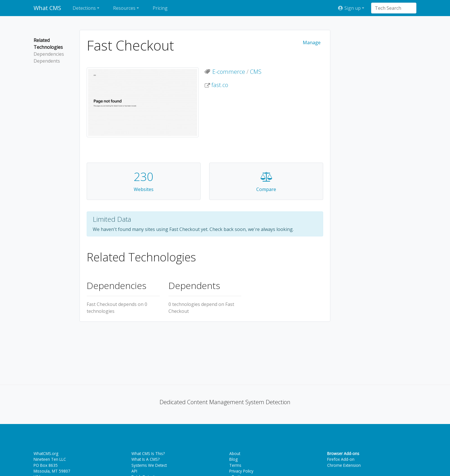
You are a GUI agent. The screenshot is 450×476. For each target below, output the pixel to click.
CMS (256, 72)
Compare (266, 189)
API (134, 471)
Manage (312, 43)
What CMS (47, 8)
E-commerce (229, 72)
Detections (84, 8)
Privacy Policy (241, 471)
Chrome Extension (344, 465)
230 (144, 177)
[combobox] (391, 8)
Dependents (47, 61)
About (235, 453)
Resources (124, 8)
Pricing (160, 8)
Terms (235, 465)
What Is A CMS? (146, 459)
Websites (144, 189)
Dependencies (49, 54)
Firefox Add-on (341, 459)
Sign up (349, 8)
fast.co (220, 85)
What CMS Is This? (148, 453)
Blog (233, 459)
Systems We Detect (149, 465)
